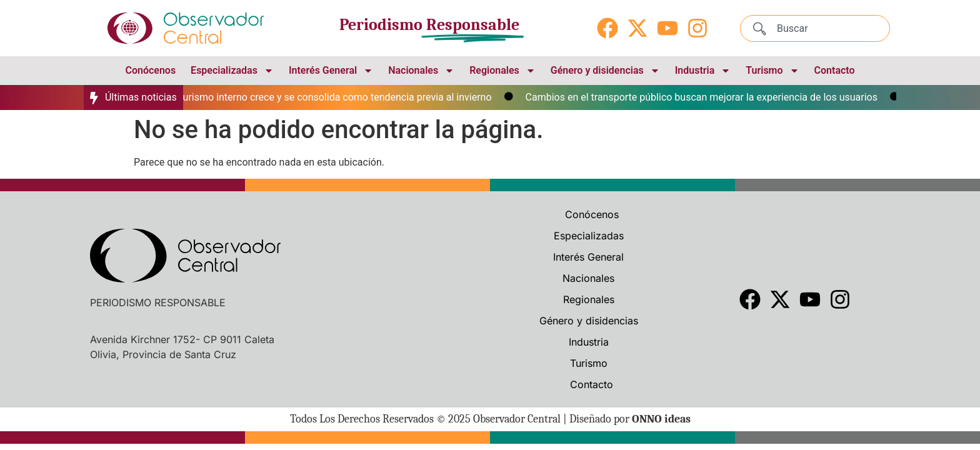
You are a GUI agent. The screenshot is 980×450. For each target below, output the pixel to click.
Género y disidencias (605, 71)
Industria (703, 71)
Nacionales (421, 71)
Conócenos (150, 70)
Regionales (502, 71)
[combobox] (815, 28)
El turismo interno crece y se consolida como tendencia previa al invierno (335, 97)
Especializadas (232, 71)
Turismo (772, 71)
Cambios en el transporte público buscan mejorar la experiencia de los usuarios (707, 97)
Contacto (835, 70)
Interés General (331, 71)
